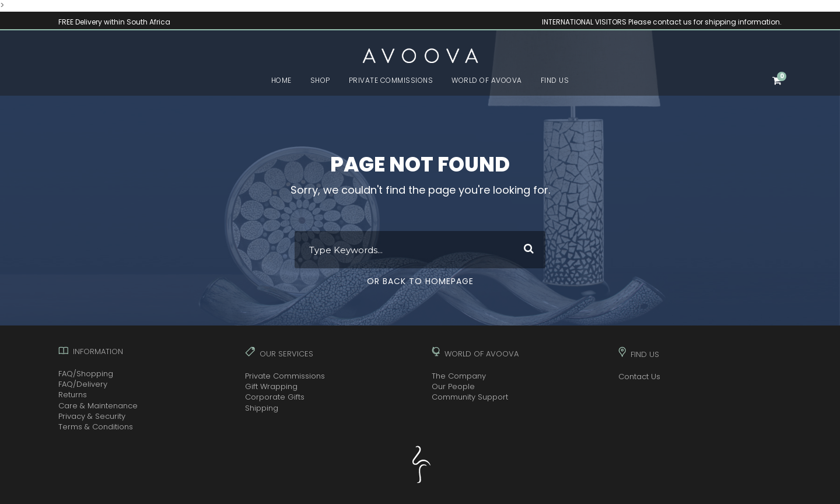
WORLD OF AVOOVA (487, 80)
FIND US (555, 80)
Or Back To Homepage (420, 281)
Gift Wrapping (271, 386)
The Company (459, 376)
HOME (281, 80)
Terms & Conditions (96, 427)
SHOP (320, 80)
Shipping (262, 408)
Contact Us (639, 377)
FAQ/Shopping (86, 374)
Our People (453, 386)
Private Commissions (285, 376)
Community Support (470, 397)
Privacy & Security (92, 416)
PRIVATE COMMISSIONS (391, 80)
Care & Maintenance (98, 406)
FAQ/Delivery (83, 384)
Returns (73, 395)
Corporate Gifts (275, 397)
